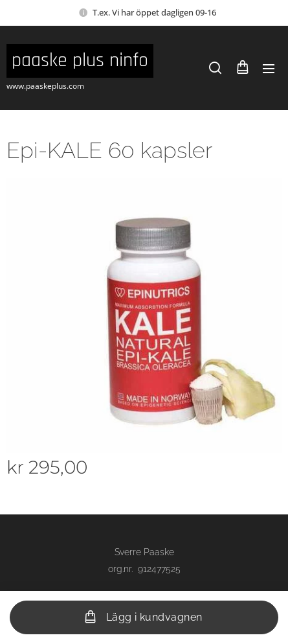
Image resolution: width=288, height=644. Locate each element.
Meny (269, 69)
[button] (215, 68)
